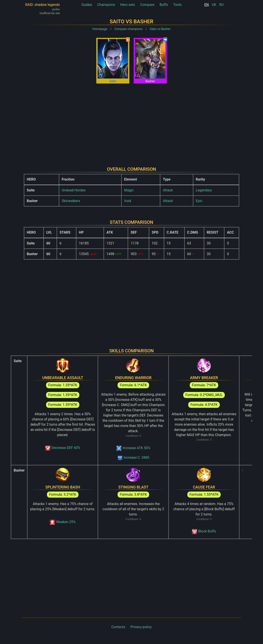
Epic (199, 201)
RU (221, 5)
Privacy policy (141, 627)
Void (128, 201)
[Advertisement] (131, 122)
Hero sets (128, 5)
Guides (87, 5)
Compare (147, 5)
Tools (177, 5)
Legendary (204, 190)
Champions (106, 5)
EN (207, 5)
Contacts (118, 627)
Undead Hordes (74, 190)
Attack (168, 190)
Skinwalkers (71, 201)
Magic (129, 190)
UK (214, 5)
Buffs (164, 5)
